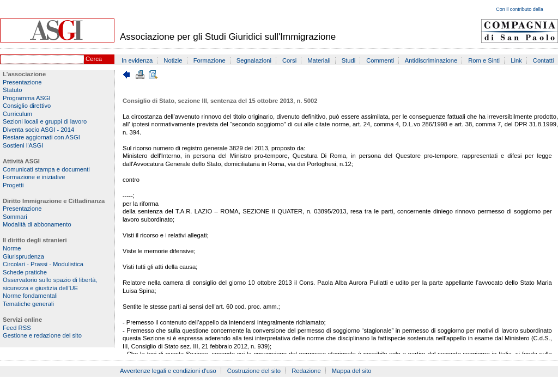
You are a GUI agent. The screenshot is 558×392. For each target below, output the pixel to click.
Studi (349, 60)
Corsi (289, 60)
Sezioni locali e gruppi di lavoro (45, 121)
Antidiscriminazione (431, 60)
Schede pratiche (25, 272)
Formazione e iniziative (34, 177)
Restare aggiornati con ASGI (41, 137)
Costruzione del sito (254, 371)
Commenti (380, 60)
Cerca (94, 59)
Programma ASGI (27, 98)
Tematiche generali (28, 304)
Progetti (13, 185)
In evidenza (137, 60)
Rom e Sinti (484, 60)
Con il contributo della (520, 9)
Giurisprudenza (23, 256)
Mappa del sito (352, 371)
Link (516, 60)
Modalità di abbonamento (37, 224)
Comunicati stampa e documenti (46, 169)
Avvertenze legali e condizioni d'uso (168, 371)
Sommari (15, 217)
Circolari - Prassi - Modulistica (43, 264)
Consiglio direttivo (27, 106)
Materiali (319, 60)
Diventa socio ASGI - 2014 (38, 130)
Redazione (306, 371)
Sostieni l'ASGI (23, 145)
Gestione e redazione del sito (42, 335)
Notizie (173, 60)
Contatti (544, 60)
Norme (12, 248)
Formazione (210, 60)
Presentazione (22, 82)
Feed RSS (17, 328)
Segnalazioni (254, 60)
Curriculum (17, 114)
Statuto (12, 90)
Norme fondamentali (30, 296)
